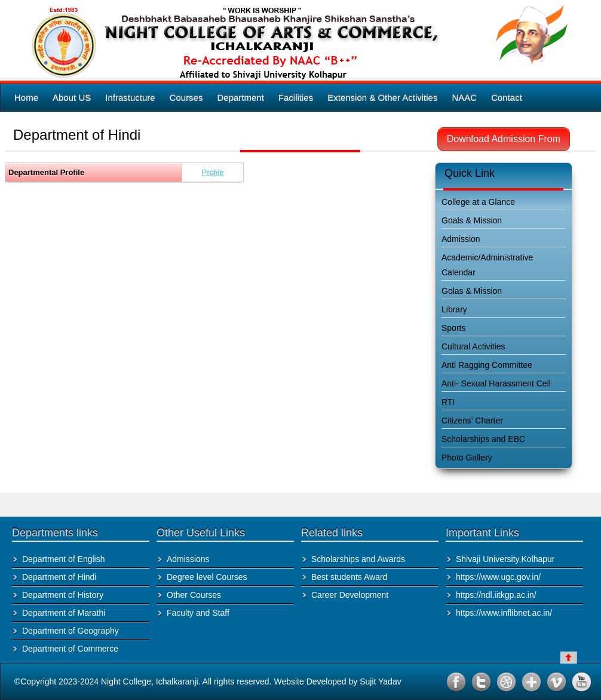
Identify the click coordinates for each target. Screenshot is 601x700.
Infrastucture (130, 98)
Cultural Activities (473, 346)
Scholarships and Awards (358, 559)
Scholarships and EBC (483, 439)
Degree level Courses (207, 577)
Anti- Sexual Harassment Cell (496, 383)
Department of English (64, 559)
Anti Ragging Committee (487, 365)
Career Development (350, 595)
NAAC (464, 98)
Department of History (63, 595)
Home (26, 98)
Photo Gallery (467, 458)
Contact (507, 98)
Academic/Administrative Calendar (487, 265)
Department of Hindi (59, 577)
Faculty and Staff (198, 613)
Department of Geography (70, 631)
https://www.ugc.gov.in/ (498, 577)
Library (454, 309)
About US (72, 98)
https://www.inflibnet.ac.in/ (504, 613)
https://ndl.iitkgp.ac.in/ (496, 595)
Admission (461, 239)
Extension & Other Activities (382, 98)
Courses (186, 98)
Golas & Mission (472, 291)
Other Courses (194, 595)
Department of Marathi (64, 613)
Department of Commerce (70, 649)
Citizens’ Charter (472, 420)
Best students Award (349, 577)
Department (240, 98)
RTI (448, 402)
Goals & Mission (472, 220)
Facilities (296, 98)
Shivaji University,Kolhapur (505, 559)
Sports (453, 328)
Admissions (188, 559)
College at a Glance (478, 202)
